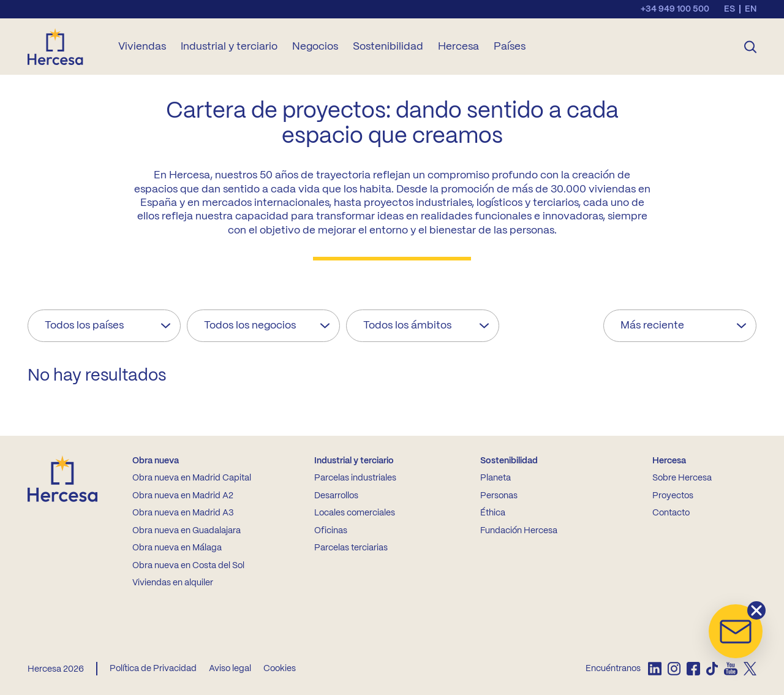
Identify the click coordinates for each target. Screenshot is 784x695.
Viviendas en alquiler (173, 583)
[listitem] (654, 669)
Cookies (280, 669)
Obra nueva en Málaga (177, 548)
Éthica (493, 513)
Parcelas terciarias (351, 548)
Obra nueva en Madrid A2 (183, 496)
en (751, 9)
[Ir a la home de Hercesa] (66, 47)
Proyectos (673, 496)
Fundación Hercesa (519, 531)
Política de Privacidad (153, 669)
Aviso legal (230, 669)
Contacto (671, 513)
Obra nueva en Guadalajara (187, 531)
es (729, 9)
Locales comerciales (355, 513)
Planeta (496, 478)
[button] (736, 631)
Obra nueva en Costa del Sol (188, 566)
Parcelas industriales (355, 478)
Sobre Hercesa (682, 478)
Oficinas (331, 531)
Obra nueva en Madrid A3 (183, 513)
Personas (499, 496)
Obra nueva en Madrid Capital (192, 478)
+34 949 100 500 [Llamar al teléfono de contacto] (675, 9)
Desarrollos (336, 496)
